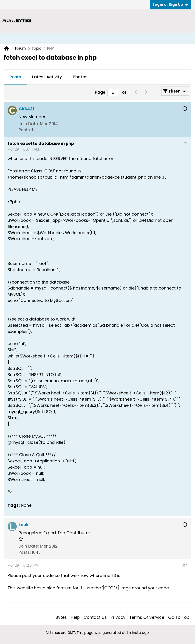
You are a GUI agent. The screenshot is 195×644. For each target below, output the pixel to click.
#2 (185, 566)
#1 (185, 144)
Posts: (25, 130)
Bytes (61, 617)
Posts (15, 77)
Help (75, 617)
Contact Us (95, 617)
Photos (80, 77)
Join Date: (29, 124)
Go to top (179, 617)
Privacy (118, 617)
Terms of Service (147, 617)
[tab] (15, 77)
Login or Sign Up (170, 4)
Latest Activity (47, 77)
